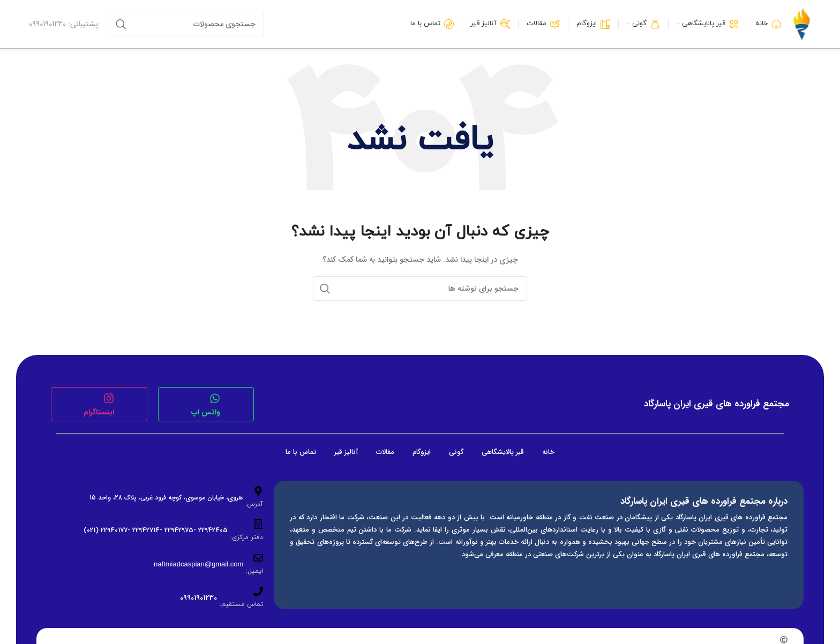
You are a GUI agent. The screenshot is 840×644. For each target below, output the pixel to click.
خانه (548, 452)
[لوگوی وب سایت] (801, 24)
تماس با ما (301, 452)
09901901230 (198, 598)
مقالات (385, 452)
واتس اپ (206, 412)
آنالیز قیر (346, 452)
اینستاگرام (99, 412)
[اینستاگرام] (109, 398)
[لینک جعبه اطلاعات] (63, 24)
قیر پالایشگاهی (503, 452)
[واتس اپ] (215, 398)
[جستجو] (186, 24)
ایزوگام (422, 452)
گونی (456, 452)
